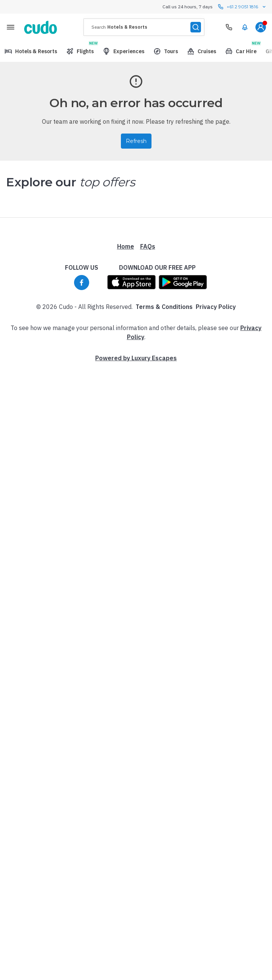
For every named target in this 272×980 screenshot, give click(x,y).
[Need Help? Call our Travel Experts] (229, 27)
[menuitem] (245, 27)
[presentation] (144, 27)
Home (126, 246)
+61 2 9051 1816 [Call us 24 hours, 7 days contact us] (242, 7)
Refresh (136, 141)
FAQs (148, 246)
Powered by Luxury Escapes (136, 358)
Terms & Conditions (164, 307)
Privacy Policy (216, 307)
